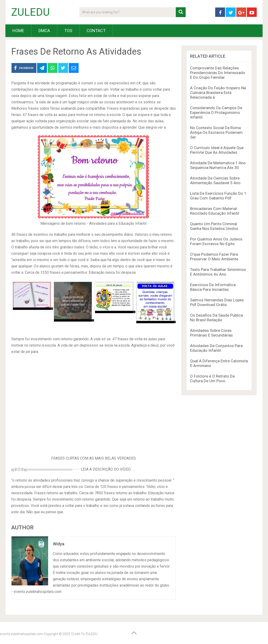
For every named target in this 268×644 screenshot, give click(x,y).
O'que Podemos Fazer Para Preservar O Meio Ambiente (214, 257)
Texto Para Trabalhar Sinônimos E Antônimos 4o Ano (218, 272)
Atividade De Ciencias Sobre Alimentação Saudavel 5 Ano (215, 180)
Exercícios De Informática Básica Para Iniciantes (213, 287)
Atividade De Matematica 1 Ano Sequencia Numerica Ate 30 (218, 165)
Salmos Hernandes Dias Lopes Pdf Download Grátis (217, 302)
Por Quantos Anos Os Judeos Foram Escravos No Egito (216, 241)
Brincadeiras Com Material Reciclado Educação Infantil (215, 211)
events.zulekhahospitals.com (22, 634)
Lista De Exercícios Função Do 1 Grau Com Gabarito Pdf (218, 196)
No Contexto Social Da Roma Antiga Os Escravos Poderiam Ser (216, 132)
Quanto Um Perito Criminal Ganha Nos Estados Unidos (214, 226)
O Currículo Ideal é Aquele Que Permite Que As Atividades (217, 150)
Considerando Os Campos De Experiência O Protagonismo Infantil (216, 112)
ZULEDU (31, 12)
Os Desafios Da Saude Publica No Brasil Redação (216, 318)
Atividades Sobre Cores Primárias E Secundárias (211, 333)
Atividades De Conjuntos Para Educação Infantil (216, 348)
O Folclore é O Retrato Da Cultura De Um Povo (212, 378)
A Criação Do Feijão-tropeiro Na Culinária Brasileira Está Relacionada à (218, 93)
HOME (18, 31)
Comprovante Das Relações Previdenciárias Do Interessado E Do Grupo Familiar (218, 73)
